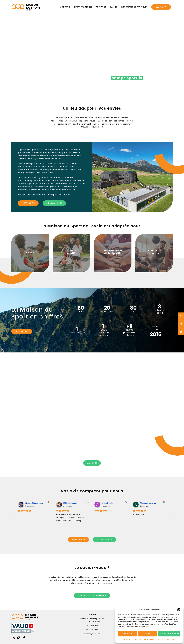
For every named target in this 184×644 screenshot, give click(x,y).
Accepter (127, 634)
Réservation (161, 7)
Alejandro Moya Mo (148, 503)
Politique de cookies (130, 639)
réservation (28, 203)
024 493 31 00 (93, 626)
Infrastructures (83, 7)
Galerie (113, 7)
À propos (65, 7)
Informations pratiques (134, 7)
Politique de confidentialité (150, 639)
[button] (179, 610)
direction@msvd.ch (92, 634)
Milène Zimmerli (70, 503)
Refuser (148, 634)
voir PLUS (92, 463)
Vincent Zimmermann (34, 503)
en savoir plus (54, 203)
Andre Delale (107, 503)
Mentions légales (169, 639)
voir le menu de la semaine (92, 596)
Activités (101, 7)
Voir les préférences (169, 634)
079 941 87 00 (93, 630)
